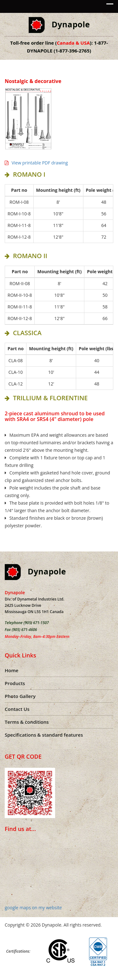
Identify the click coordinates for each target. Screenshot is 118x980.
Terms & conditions (27, 722)
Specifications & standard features (44, 735)
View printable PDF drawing (36, 163)
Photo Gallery (20, 696)
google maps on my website (33, 908)
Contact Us (17, 709)
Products (15, 683)
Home (11, 670)
